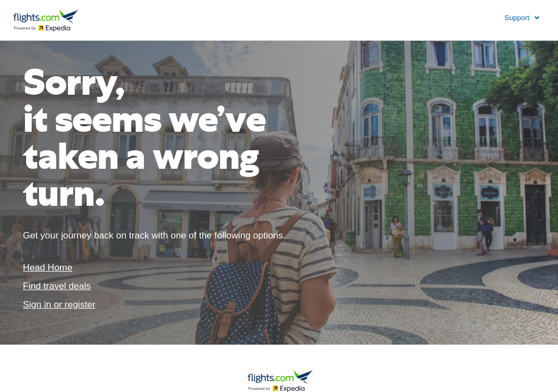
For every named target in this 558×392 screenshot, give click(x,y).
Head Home (48, 268)
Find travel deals (57, 286)
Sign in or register (59, 305)
